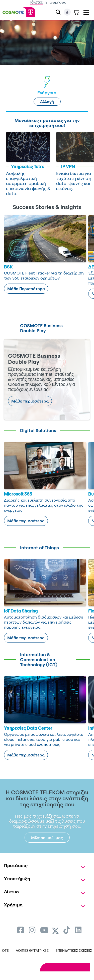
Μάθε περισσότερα (30, 401)
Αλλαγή (47, 102)
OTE (5, 950)
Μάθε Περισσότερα (26, 289)
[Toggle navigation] (86, 11)
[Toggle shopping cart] (76, 12)
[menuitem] (21, 930)
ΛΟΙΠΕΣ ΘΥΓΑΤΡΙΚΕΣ (32, 950)
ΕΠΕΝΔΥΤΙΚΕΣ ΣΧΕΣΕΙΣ (74, 950)
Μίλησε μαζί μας (47, 838)
